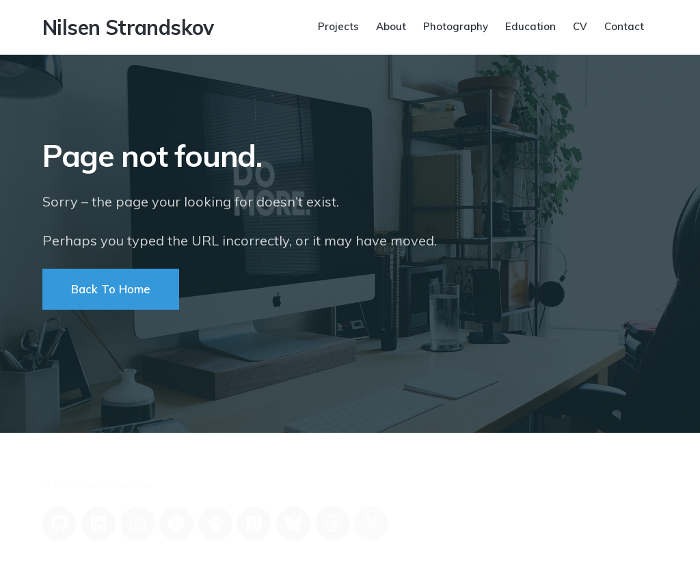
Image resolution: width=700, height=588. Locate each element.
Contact (624, 26)
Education (530, 26)
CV (580, 26)
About (391, 26)
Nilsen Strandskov (128, 27)
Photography (456, 26)
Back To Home (111, 289)
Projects (338, 26)
